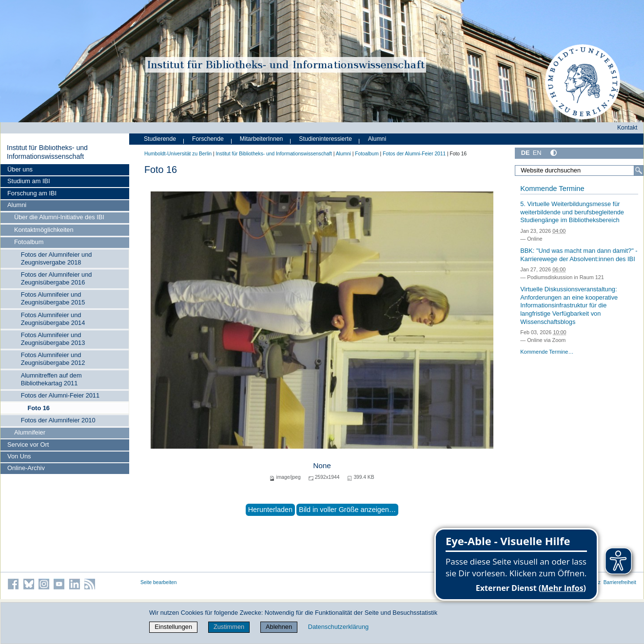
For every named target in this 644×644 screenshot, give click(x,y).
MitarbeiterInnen (262, 139)
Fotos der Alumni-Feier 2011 (60, 395)
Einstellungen (173, 627)
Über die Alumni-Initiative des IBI (59, 217)
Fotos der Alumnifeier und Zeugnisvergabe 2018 (57, 258)
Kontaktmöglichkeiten (44, 230)
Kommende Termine (552, 189)
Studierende (160, 139)
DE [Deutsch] (526, 153)
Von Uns (19, 456)
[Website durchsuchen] (579, 170)
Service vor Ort (28, 445)
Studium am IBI (29, 181)
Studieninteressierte (325, 139)
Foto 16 (39, 408)
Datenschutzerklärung (338, 627)
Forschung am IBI (32, 193)
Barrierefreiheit (620, 582)
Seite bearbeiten (159, 582)
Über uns (20, 169)
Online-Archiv (26, 468)
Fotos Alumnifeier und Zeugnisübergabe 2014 (53, 319)
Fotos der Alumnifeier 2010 (58, 420)
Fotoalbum (29, 242)
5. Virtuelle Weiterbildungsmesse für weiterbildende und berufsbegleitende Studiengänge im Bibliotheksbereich (572, 212)
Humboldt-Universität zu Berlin (178, 154)
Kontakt (627, 128)
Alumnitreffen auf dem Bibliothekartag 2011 (51, 379)
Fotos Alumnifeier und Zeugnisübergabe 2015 (53, 298)
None (322, 465)
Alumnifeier (30, 432)
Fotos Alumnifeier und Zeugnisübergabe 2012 (53, 359)
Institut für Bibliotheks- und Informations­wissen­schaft (47, 152)
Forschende (208, 139)
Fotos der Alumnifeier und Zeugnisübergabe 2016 (57, 278)
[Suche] (639, 170)
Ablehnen (279, 627)
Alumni (17, 205)
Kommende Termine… (547, 352)
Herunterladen (270, 510)
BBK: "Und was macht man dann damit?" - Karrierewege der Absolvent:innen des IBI (579, 255)
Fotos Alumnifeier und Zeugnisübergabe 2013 (53, 339)
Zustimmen (229, 627)
